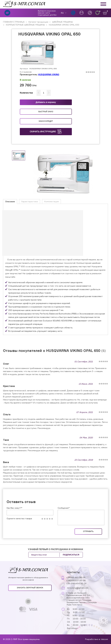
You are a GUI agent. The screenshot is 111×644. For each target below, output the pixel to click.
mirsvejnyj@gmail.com (78, 593)
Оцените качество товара (19, 524)
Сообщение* (64, 513)
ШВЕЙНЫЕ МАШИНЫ (62, 22)
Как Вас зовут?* (14, 513)
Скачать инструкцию (46, 132)
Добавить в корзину (46, 102)
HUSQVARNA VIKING (49, 74)
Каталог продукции (38, 22)
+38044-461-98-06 (76, 583)
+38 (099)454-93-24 (76, 589)
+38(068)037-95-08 (76, 586)
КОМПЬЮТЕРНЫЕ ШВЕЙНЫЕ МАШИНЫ (25, 25)
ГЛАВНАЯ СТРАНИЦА (14, 22)
